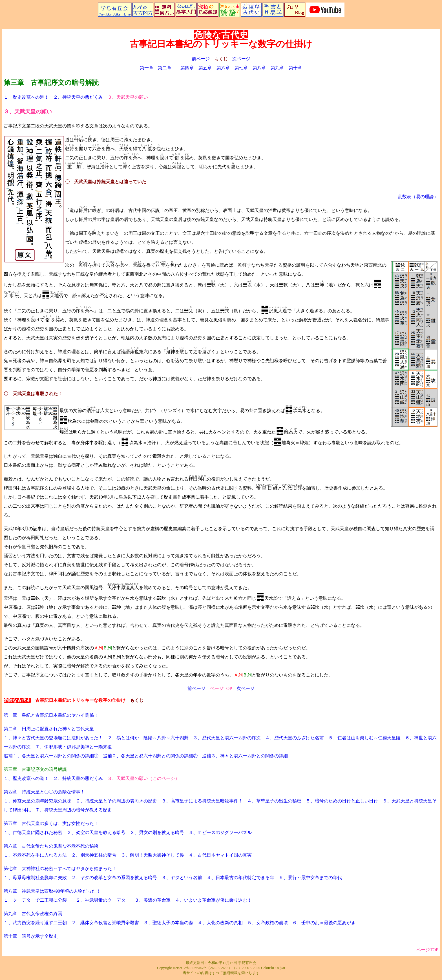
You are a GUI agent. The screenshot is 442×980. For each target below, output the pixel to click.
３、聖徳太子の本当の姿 (168, 923)
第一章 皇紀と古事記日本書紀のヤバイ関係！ (51, 715)
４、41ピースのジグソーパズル (220, 832)
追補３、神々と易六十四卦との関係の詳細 (245, 756)
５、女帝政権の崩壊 (268, 923)
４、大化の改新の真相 (220, 923)
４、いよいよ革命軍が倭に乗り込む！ (213, 900)
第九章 (277, 68)
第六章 (223, 68)
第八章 (259, 68)
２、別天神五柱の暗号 (94, 855)
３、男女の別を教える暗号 (157, 832)
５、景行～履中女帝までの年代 (310, 878)
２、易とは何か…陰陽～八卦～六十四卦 (148, 738)
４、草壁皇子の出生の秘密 (274, 801)
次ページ (241, 59)
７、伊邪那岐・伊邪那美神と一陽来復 (74, 747)
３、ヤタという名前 (182, 878)
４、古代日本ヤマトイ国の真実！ (222, 855)
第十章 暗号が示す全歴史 (31, 936)
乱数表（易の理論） (418, 197)
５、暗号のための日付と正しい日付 (342, 801)
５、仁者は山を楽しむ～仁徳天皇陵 (364, 738)
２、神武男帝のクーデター (103, 900)
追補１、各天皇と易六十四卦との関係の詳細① (51, 756)
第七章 (241, 68)
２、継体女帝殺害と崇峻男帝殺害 (105, 923)
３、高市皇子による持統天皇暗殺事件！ (202, 801)
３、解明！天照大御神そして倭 (153, 855)
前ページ (201, 59)
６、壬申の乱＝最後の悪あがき (324, 923)
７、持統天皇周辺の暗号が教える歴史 (74, 810)
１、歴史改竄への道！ (26, 97)
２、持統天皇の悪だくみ (78, 97)
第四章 (187, 68)
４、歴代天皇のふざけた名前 (295, 738)
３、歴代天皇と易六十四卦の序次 (227, 738)
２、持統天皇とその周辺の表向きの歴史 (116, 801)
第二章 (165, 68)
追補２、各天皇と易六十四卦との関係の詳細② (150, 756)
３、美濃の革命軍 (153, 900)
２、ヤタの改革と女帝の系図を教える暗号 (114, 878)
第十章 (295, 68)
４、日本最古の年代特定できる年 (240, 878)
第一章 (147, 68)
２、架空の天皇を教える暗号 (96, 832)
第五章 (205, 68)
